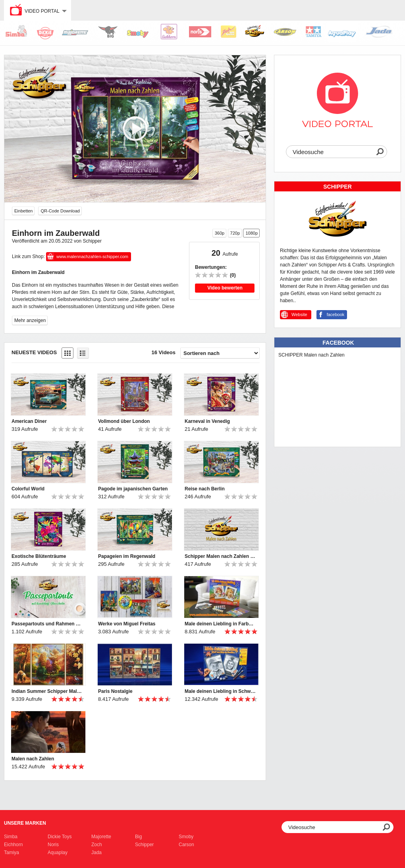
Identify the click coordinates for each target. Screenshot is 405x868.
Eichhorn (13, 845)
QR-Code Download (60, 211)
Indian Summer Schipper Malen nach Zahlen (47, 691)
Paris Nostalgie (115, 691)
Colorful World (28, 489)
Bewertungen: (211, 267)
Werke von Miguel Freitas (127, 624)
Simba (11, 837)
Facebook (338, 343)
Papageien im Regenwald (127, 556)
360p (220, 233)
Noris (53, 845)
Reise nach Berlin (205, 489)
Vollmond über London (124, 421)
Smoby (186, 837)
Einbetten (23, 211)
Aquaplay (58, 853)
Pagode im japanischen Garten (133, 489)
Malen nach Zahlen (33, 759)
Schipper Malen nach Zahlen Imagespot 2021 (220, 556)
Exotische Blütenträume (39, 556)
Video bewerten (225, 288)
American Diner (29, 421)
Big (138, 837)
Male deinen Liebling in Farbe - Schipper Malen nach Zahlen (220, 624)
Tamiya (12, 853)
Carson (186, 845)
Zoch (97, 845)
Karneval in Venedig (207, 421)
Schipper (144, 845)
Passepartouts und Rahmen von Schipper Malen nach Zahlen (47, 624)
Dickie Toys (60, 837)
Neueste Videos (34, 352)
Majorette (101, 837)
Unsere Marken (25, 823)
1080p (252, 233)
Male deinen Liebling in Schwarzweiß (220, 691)
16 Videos (164, 352)
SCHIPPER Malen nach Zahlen (311, 355)
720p (235, 233)
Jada (96, 853)
